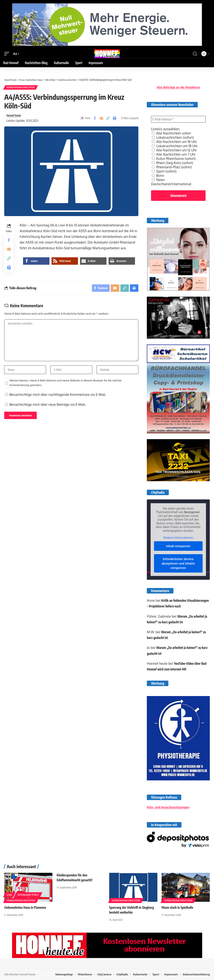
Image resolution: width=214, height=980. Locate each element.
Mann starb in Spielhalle (178, 907)
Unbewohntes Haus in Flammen (26, 907)
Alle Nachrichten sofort (171, 133)
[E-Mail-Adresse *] (178, 119)
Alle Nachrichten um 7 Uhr (174, 154)
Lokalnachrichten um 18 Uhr (175, 146)
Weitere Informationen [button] (178, 538)
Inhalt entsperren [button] (178, 546)
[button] (8, 54)
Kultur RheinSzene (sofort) (174, 159)
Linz (9, 895)
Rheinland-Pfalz (28, 895)
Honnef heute (15, 116)
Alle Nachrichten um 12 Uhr (174, 150)
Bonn (158, 175)
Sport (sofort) (164, 171)
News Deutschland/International (171, 182)
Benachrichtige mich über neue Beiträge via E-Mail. (48, 416)
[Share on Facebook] (95, 119)
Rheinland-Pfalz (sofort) (172, 167)
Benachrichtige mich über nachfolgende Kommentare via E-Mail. (58, 406)
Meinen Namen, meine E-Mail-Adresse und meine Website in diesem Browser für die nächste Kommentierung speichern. (66, 394)
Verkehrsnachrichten (21, 88)
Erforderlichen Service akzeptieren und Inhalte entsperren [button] (178, 563)
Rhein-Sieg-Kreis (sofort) (172, 163)
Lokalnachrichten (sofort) (173, 137)
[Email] (101, 119)
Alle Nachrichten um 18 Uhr (174, 142)
